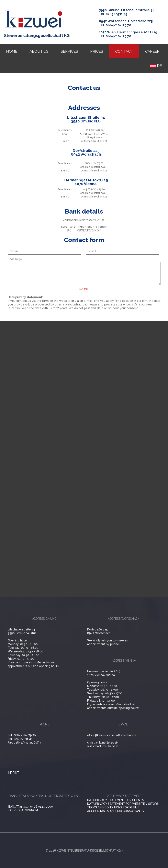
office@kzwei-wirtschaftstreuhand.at (112, 735)
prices (97, 51)
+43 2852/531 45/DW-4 (94, 134)
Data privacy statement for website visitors (123, 804)
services (69, 51)
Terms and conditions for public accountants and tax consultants (115, 809)
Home (12, 51)
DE (156, 66)
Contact (124, 51)
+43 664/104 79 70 (94, 189)
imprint (13, 773)
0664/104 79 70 (94, 163)
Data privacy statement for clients (116, 800)
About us (39, 51)
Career (152, 51)
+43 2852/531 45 (94, 130)
